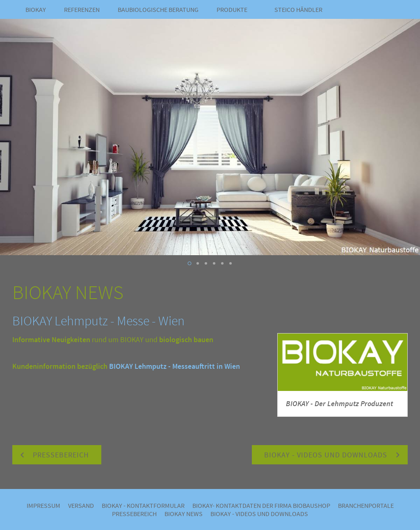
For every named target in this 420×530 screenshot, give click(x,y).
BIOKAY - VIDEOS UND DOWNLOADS (259, 514)
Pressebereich (134, 514)
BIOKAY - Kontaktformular (143, 505)
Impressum (43, 505)
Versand (81, 505)
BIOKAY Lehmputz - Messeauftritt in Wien (175, 366)
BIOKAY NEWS (184, 514)
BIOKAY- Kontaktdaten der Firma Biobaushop (261, 505)
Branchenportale (366, 505)
